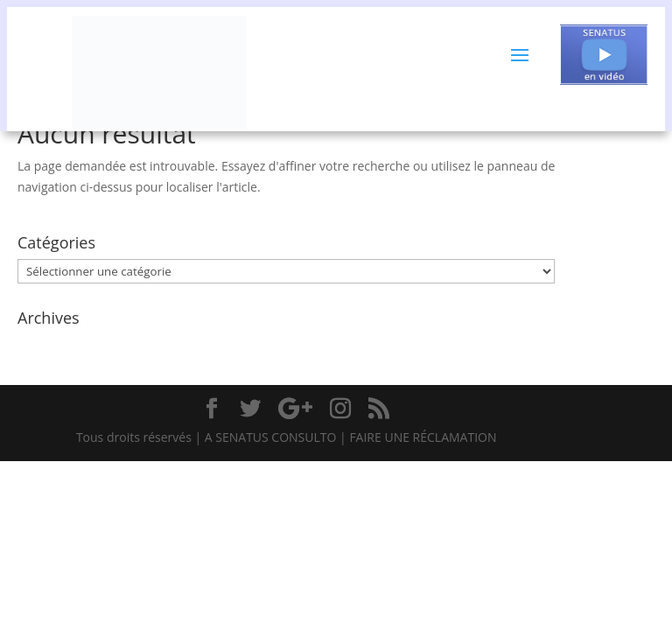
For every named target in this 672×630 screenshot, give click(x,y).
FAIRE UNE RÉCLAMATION (423, 437)
